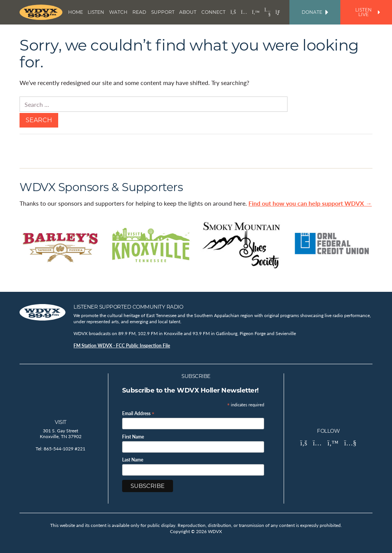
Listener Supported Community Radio (128, 307)
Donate (315, 12)
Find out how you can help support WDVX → (310, 203)
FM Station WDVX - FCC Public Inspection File (122, 346)
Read (139, 12)
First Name (133, 437)
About (188, 12)
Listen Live (367, 12)
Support (163, 12)
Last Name (133, 460)
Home (76, 12)
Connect (213, 12)
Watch (118, 12)
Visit (61, 422)
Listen (96, 12)
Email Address (138, 413)
